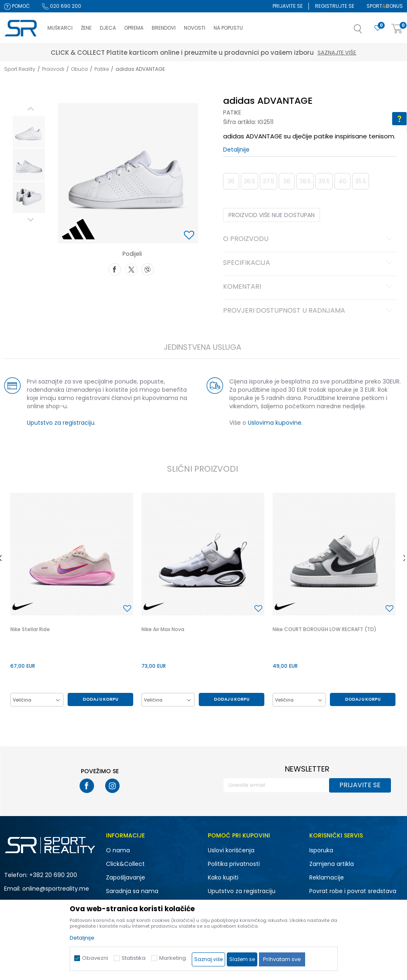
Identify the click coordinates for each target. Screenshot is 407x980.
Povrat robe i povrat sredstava (353, 891)
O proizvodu (309, 239)
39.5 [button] (324, 181)
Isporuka (321, 850)
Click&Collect (125, 864)
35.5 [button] (361, 181)
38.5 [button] (305, 181)
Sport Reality (20, 69)
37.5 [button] (268, 181)
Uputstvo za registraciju (61, 423)
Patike (102, 69)
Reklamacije (327, 877)
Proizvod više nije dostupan (272, 215)
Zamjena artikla (332, 864)
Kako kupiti (223, 877)
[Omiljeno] (378, 28)
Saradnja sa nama (132, 891)
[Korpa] (397, 29)
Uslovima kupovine (275, 423)
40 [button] (342, 181)
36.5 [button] (249, 181)
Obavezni (95, 958)
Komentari (309, 287)
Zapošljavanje (126, 877)
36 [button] (231, 181)
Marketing (173, 958)
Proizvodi (53, 69)
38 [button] (287, 181)
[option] (29, 132)
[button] (366, 31)
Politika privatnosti (234, 864)
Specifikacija (309, 263)
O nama (118, 850)
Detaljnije (236, 150)
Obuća (79, 69)
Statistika (134, 958)
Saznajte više (337, 53)
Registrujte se (335, 6)
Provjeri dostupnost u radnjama (309, 311)
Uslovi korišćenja (231, 850)
